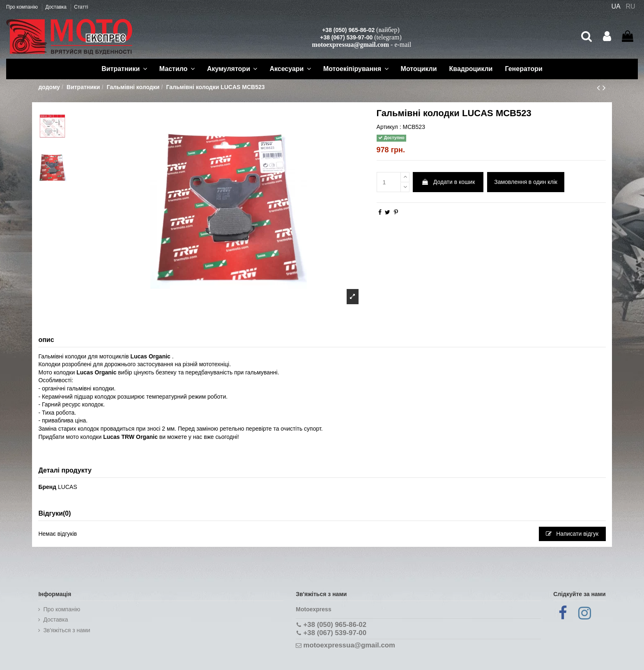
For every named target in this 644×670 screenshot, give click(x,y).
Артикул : (389, 127)
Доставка (56, 7)
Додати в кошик (448, 182)
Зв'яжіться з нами (67, 630)
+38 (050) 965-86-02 (348, 30)
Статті (81, 7)
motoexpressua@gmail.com (351, 45)
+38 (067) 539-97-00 (346, 37)
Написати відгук (572, 534)
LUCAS (68, 487)
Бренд (47, 487)
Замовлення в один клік (526, 182)
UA (616, 6)
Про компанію (23, 7)
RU (631, 6)
